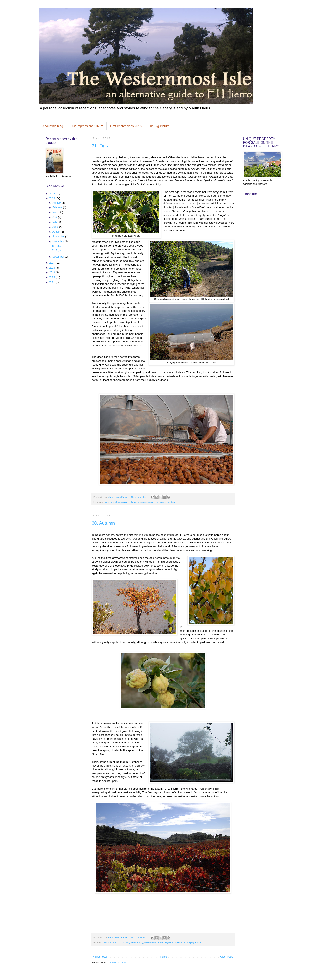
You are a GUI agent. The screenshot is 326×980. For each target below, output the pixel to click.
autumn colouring (121, 942)
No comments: (139, 497)
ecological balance (127, 502)
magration (169, 942)
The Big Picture (159, 126)
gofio (144, 502)
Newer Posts (100, 957)
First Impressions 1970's (86, 126)
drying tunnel (110, 502)
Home (164, 957)
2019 (53, 272)
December (59, 257)
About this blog (53, 126)
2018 (53, 268)
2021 (53, 282)
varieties (170, 502)
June (55, 227)
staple (151, 502)
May (55, 222)
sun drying (160, 502)
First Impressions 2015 (126, 126)
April (55, 217)
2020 (53, 277)
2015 (53, 194)
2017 (53, 263)
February (58, 207)
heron (160, 942)
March (56, 212)
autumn (108, 942)
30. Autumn (103, 523)
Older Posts (227, 957)
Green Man (150, 942)
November (59, 242)
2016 (53, 198)
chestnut (135, 942)
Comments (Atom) (117, 963)
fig (139, 502)
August (57, 232)
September (59, 237)
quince (179, 942)
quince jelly (189, 942)
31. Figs (100, 146)
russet (198, 942)
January (57, 203)
